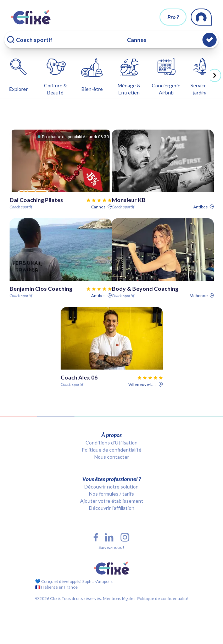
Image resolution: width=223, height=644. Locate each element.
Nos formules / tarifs (112, 494)
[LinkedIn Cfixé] (109, 537)
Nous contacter (112, 457)
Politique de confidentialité (112, 450)
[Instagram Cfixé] (125, 537)
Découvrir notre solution (112, 487)
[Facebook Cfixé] (96, 537)
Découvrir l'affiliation (112, 508)
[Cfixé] (31, 17)
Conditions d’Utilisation (112, 443)
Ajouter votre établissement (112, 501)
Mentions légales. (119, 598)
